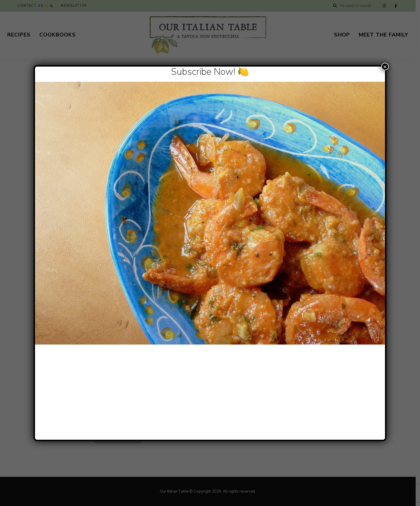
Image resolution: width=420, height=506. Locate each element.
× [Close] (385, 67)
